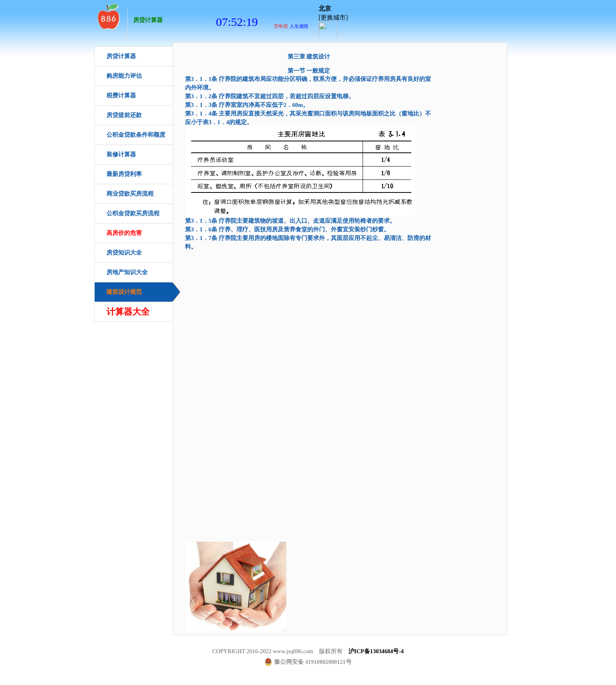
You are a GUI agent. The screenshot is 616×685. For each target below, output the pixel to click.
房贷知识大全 (124, 253)
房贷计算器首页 (108, 16)
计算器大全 (128, 312)
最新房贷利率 (124, 174)
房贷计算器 (148, 20)
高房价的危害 (124, 233)
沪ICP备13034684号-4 (376, 651)
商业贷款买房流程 (130, 194)
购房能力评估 (124, 76)
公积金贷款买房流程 (133, 213)
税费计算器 (121, 95)
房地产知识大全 (127, 272)
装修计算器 (121, 154)
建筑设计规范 (124, 292)
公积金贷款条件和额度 (136, 135)
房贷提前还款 (124, 115)
